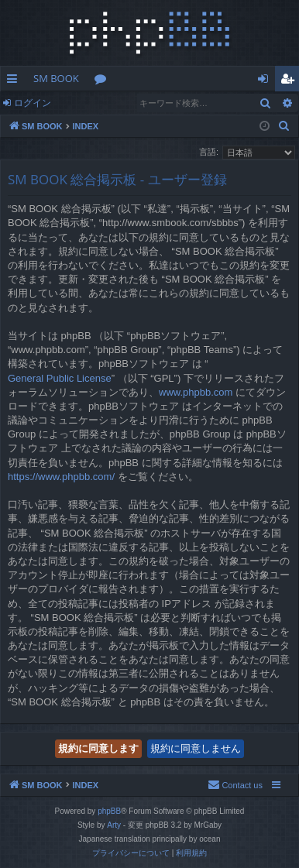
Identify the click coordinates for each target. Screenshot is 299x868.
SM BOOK (56, 78)
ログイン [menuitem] (267, 81)
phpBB (109, 811)
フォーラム (103, 81)
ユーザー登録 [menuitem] (291, 81)
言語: (209, 152)
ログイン (33, 103)
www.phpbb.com (196, 392)
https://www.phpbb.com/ (61, 477)
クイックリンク (15, 81)
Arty (114, 825)
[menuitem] (284, 126)
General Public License (60, 378)
